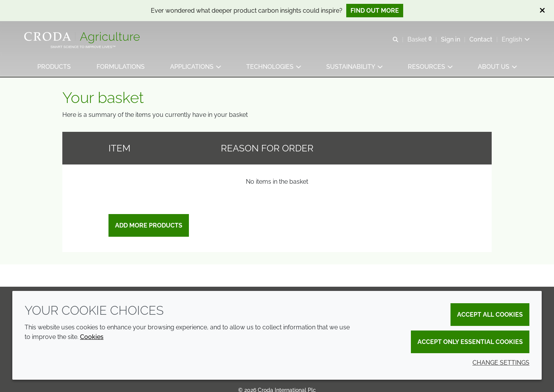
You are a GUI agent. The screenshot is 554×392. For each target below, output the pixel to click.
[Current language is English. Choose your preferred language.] (515, 39)
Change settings (501, 363)
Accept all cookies (490, 315)
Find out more (375, 11)
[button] (54, 67)
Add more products (149, 227)
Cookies (92, 337)
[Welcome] (83, 38)
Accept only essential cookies (470, 342)
